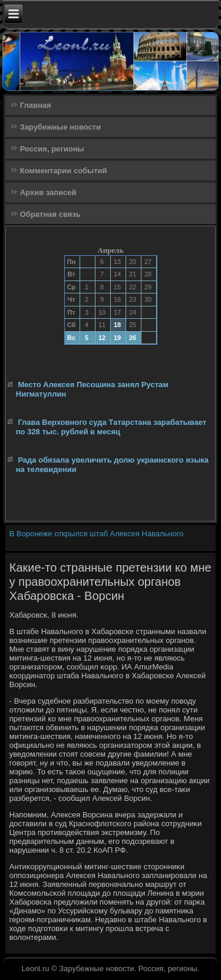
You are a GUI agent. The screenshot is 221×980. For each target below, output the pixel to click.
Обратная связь (50, 214)
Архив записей (48, 192)
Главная (36, 105)
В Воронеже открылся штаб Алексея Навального (97, 534)
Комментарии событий (64, 171)
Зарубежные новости (60, 127)
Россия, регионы (52, 149)
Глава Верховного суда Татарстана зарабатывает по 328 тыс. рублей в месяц (111, 427)
